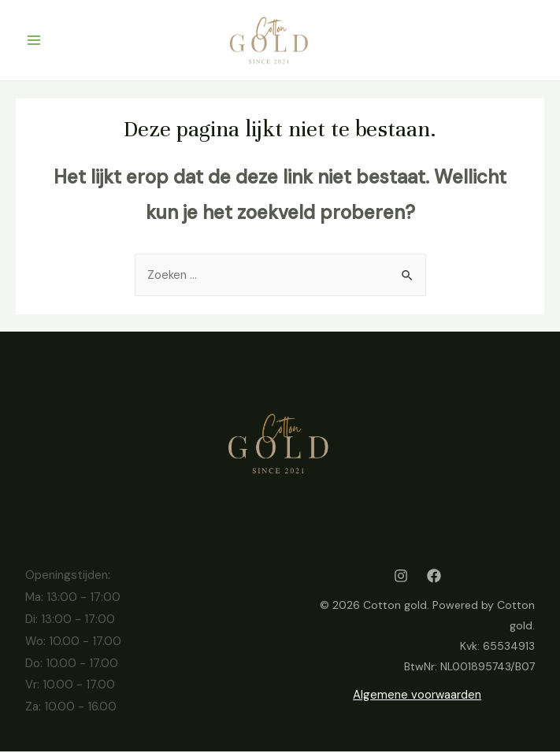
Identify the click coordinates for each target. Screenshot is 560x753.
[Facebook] (434, 577)
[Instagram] (401, 577)
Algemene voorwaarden (417, 696)
